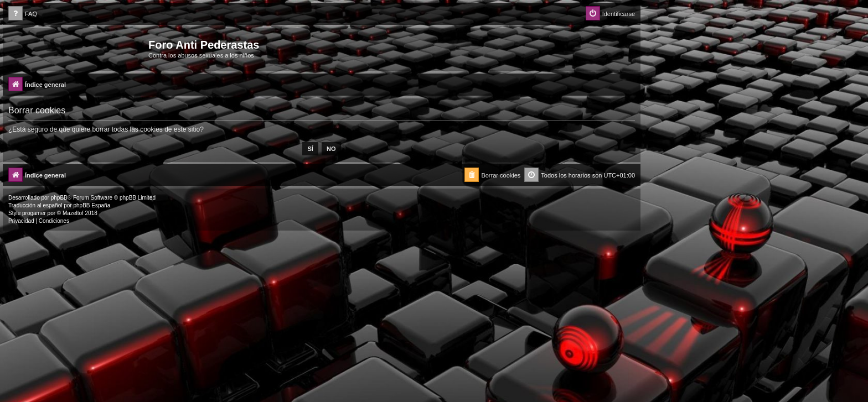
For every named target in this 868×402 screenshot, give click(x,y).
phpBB (59, 198)
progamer (34, 213)
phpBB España (92, 205)
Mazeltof (73, 213)
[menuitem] (23, 14)
